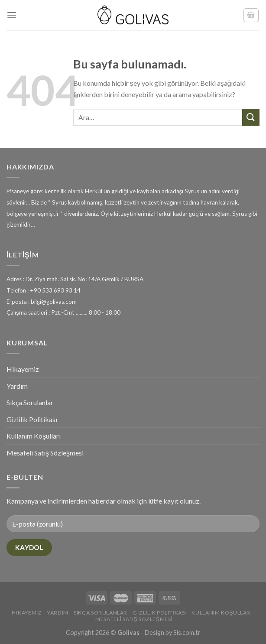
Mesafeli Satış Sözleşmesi (45, 453)
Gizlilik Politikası (32, 419)
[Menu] (12, 15)
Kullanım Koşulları (34, 436)
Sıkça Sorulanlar (30, 402)
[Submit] (251, 117)
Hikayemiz (23, 369)
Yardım (17, 386)
